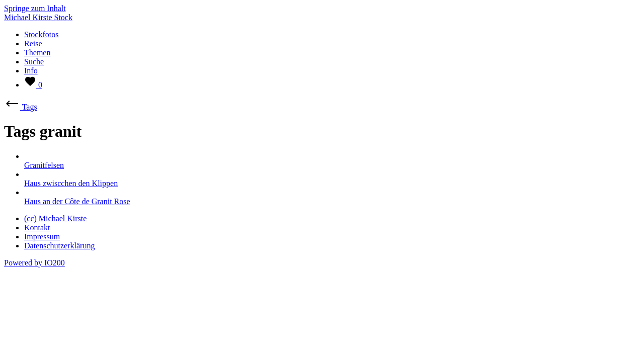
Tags (21, 107)
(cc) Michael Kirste (55, 218)
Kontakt (37, 228)
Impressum (42, 237)
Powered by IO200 (34, 263)
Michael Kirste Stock (38, 17)
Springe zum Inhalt (35, 8)
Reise (33, 43)
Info (31, 71)
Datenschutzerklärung (59, 246)
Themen (37, 53)
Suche (34, 62)
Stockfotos (41, 34)
